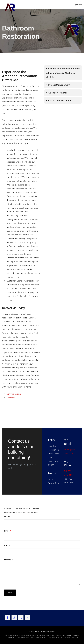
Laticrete (11, 398)
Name (8, 516)
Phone (7, 545)
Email (8, 531)
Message (8, 560)
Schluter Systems (15, 394)
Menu (79, 5)
